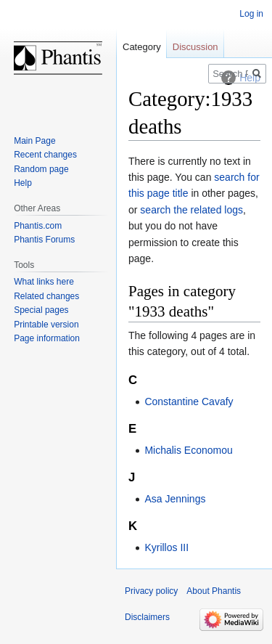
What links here (44, 282)
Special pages (41, 310)
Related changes (46, 296)
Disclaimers (147, 617)
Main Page (34, 141)
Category (142, 47)
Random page (41, 169)
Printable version (46, 325)
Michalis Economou (188, 450)
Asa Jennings (175, 499)
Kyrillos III (166, 547)
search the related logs (191, 210)
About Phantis (214, 591)
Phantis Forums (44, 240)
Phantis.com (38, 226)
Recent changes (45, 155)
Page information (47, 338)
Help (23, 183)
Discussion (195, 47)
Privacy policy (151, 591)
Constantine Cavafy (189, 402)
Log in (251, 14)
